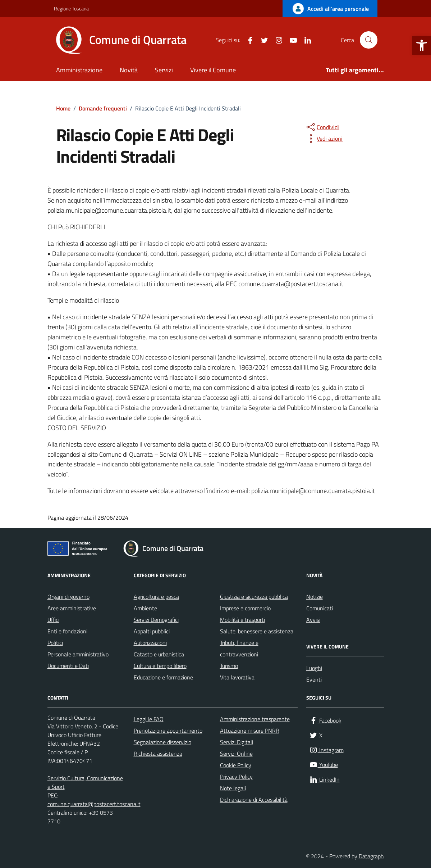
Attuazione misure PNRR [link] (250, 731)
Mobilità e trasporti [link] (242, 620)
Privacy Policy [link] (236, 777)
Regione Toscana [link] (71, 8)
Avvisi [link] (313, 620)
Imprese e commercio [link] (245, 608)
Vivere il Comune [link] (213, 70)
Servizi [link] (164, 70)
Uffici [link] (53, 620)
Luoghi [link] (314, 668)
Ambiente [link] (145, 608)
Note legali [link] (233, 788)
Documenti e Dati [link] (68, 666)
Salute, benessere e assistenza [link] (257, 631)
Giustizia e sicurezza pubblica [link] (254, 597)
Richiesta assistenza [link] (158, 754)
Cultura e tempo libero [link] (160, 666)
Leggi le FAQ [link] (149, 719)
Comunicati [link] (320, 608)
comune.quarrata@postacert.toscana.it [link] (94, 804)
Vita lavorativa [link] (237, 677)
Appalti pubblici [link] (152, 631)
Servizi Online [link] (236, 754)
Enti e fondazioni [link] (67, 631)
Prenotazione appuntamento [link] (168, 731)
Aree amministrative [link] (72, 608)
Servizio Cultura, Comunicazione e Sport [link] (85, 782)
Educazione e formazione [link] (163, 677)
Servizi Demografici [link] (156, 620)
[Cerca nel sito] (368, 40)
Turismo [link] (229, 666)
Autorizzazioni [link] (150, 643)
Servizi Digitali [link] (237, 742)
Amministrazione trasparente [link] (255, 719)
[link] (422, 45)
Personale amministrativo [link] (78, 654)
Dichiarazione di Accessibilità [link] (254, 800)
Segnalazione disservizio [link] (162, 742)
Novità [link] (129, 70)
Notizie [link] (315, 597)
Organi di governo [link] (68, 597)
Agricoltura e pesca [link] (156, 597)
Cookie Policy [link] (236, 765)
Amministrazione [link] (79, 70)
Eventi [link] (314, 679)
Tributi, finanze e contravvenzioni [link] (239, 648)
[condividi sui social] (322, 127)
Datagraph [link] (371, 856)
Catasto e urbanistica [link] (159, 654)
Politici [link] (55, 643)
